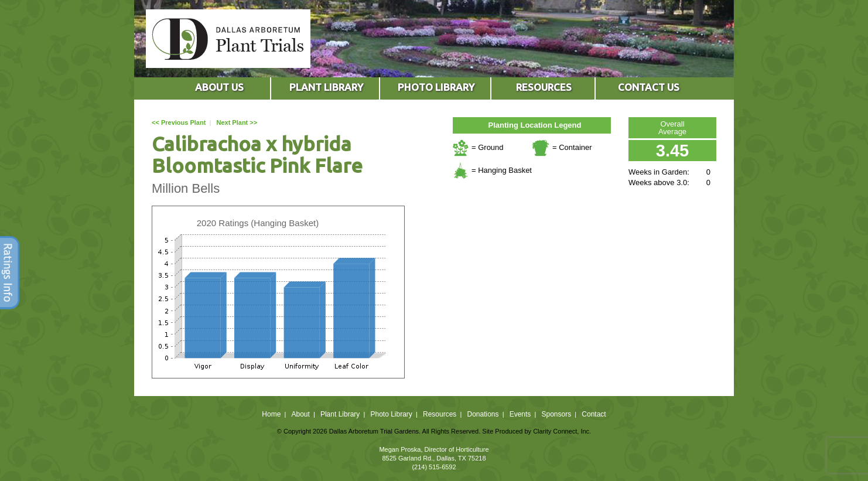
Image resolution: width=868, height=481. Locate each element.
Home (271, 414)
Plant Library (340, 414)
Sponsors (557, 414)
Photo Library (391, 414)
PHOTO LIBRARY (436, 87)
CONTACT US (649, 87)
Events (520, 414)
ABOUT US (219, 87)
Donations (483, 414)
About (300, 414)
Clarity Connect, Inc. (562, 431)
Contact (594, 414)
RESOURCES (544, 87)
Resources (440, 414)
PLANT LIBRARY (326, 87)
